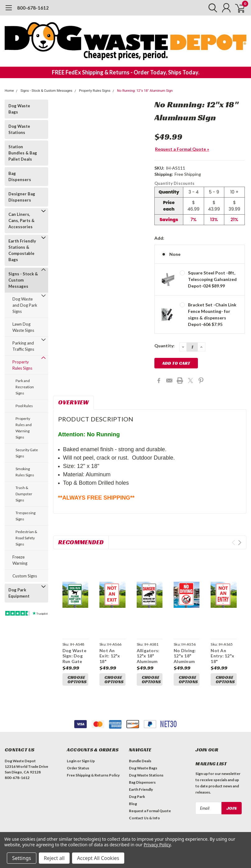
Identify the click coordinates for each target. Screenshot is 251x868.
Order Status (78, 768)
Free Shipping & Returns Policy (93, 775)
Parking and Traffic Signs (23, 346)
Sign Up (88, 761)
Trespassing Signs (25, 516)
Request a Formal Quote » (182, 149)
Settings (22, 858)
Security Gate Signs (27, 453)
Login (72, 761)
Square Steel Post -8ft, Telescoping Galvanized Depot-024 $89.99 (212, 279)
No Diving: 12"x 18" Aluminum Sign (185, 659)
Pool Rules (24, 406)
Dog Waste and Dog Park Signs (25, 305)
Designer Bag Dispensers (22, 197)
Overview (73, 402)
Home (9, 91)
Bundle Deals (140, 761)
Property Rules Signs (95, 91)
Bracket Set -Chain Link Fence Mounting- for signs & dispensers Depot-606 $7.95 (212, 314)
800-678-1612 (33, 8)
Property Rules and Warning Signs (24, 428)
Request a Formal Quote (150, 811)
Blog (133, 804)
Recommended (81, 542)
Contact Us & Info (144, 818)
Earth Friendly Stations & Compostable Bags (22, 250)
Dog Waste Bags (19, 109)
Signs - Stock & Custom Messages (46, 91)
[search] (210, 8)
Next (240, 543)
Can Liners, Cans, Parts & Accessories (21, 220)
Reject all (54, 858)
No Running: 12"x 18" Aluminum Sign (145, 91)
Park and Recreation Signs (25, 387)
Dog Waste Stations (19, 129)
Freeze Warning (20, 560)
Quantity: (164, 346)
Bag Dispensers (20, 176)
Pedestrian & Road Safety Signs (26, 538)
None (175, 254)
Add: (159, 238)
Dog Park (137, 797)
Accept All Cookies (98, 858)
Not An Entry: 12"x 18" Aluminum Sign (222, 661)
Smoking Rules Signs (25, 472)
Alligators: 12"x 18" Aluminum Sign (148, 659)
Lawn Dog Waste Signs (23, 327)
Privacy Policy (157, 845)
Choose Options (77, 679)
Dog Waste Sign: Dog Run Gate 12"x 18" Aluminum (74, 661)
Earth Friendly (141, 789)
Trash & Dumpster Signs (24, 494)
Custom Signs (25, 576)
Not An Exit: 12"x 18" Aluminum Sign (110, 661)
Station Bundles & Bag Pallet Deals (23, 153)
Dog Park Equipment (19, 593)
